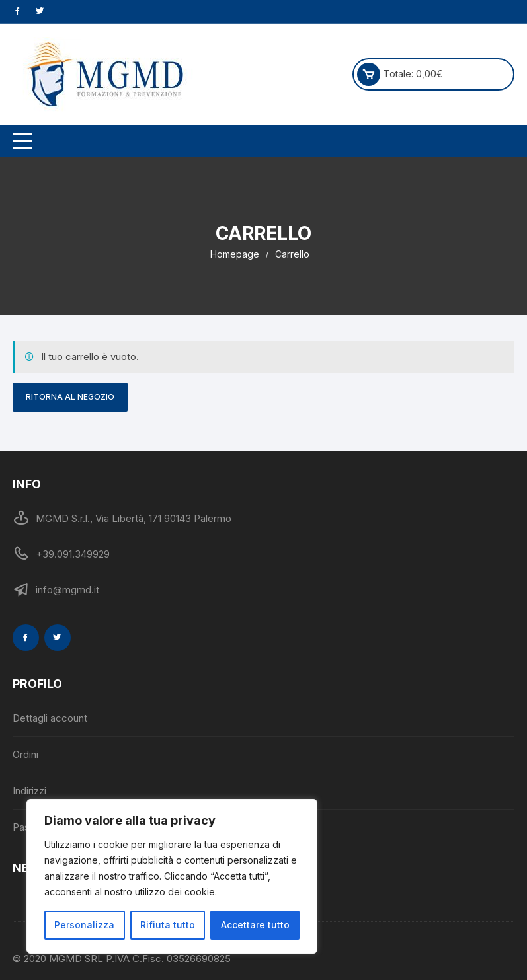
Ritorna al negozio (70, 397)
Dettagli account (50, 718)
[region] (172, 876)
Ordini (25, 754)
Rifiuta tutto (168, 925)
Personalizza (84, 925)
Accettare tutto (255, 925)
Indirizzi (29, 791)
